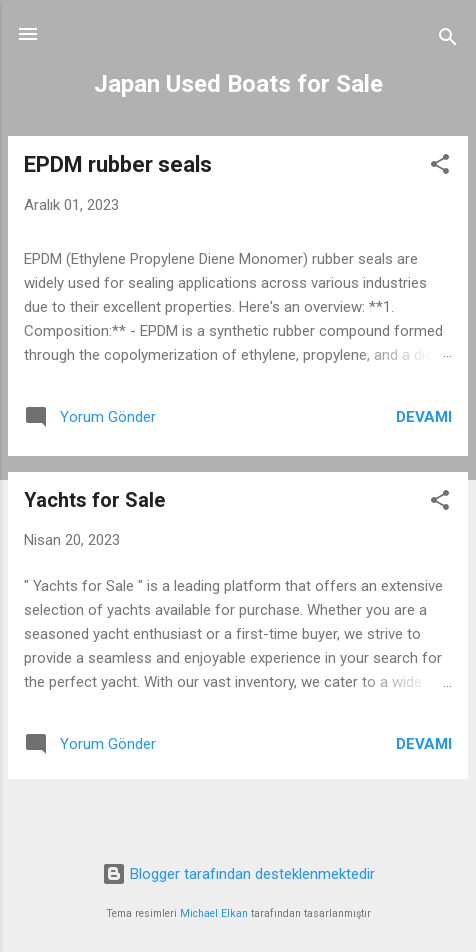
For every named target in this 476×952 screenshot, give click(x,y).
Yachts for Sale (94, 500)
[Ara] (448, 40)
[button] (440, 167)
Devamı (424, 417)
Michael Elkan (214, 913)
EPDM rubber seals (118, 164)
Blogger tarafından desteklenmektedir (238, 874)
